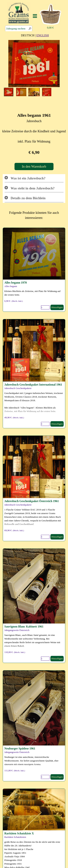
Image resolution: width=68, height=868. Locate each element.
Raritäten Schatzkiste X (19, 833)
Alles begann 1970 (16, 283)
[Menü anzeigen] (35, 16)
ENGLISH (43, 35)
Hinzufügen (57, 307)
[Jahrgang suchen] (19, 29)
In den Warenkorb (34, 166)
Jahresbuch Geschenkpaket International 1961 (33, 385)
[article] (34, 270)
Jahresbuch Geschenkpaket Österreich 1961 (32, 501)
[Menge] (45, 307)
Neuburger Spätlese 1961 (20, 748)
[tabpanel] (35, 35)
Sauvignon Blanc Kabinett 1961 (24, 627)
